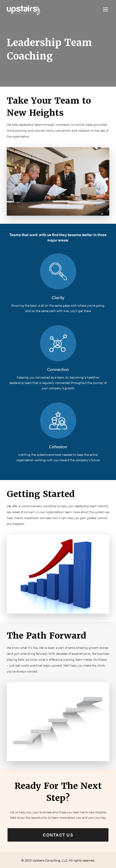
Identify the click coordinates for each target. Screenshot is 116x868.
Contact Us (58, 835)
